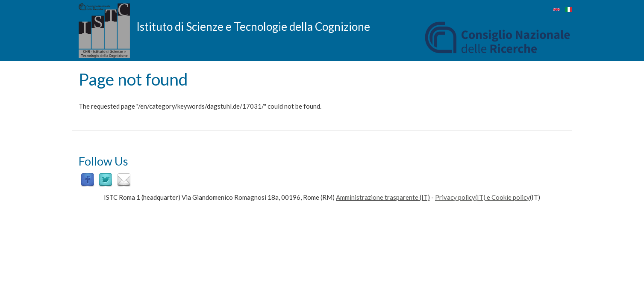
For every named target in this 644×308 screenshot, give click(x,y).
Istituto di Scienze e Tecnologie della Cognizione (253, 26)
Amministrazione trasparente (377, 197)
